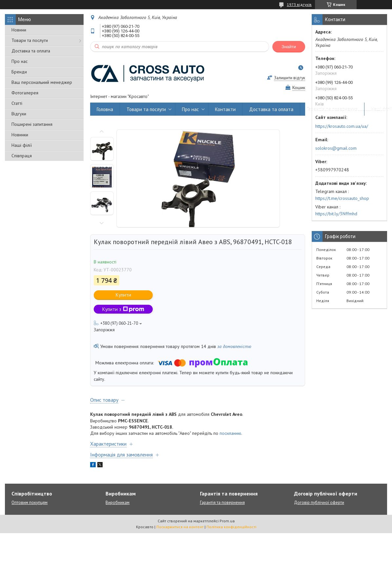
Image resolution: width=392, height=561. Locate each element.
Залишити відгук (290, 78)
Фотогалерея (25, 93)
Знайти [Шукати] (289, 47)
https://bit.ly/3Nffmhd (336, 214)
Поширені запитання (32, 124)
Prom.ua (227, 521)
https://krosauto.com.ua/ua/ (342, 126)
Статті (17, 103)
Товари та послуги (30, 40)
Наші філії (22, 145)
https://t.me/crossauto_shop (342, 198)
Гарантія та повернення (332, 109)
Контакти (225, 109)
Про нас (20, 61)
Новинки (20, 135)
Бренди (19, 72)
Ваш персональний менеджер (42, 82)
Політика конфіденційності (231, 527)
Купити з (123, 309)
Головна (105, 109)
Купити (123, 295)
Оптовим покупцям (29, 503)
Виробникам (118, 503)
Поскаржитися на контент (180, 527)
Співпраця (22, 156)
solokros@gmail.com (336, 148)
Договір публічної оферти (319, 503)
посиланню (230, 433)
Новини (19, 30)
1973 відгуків (299, 4)
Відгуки (19, 114)
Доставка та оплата (31, 51)
